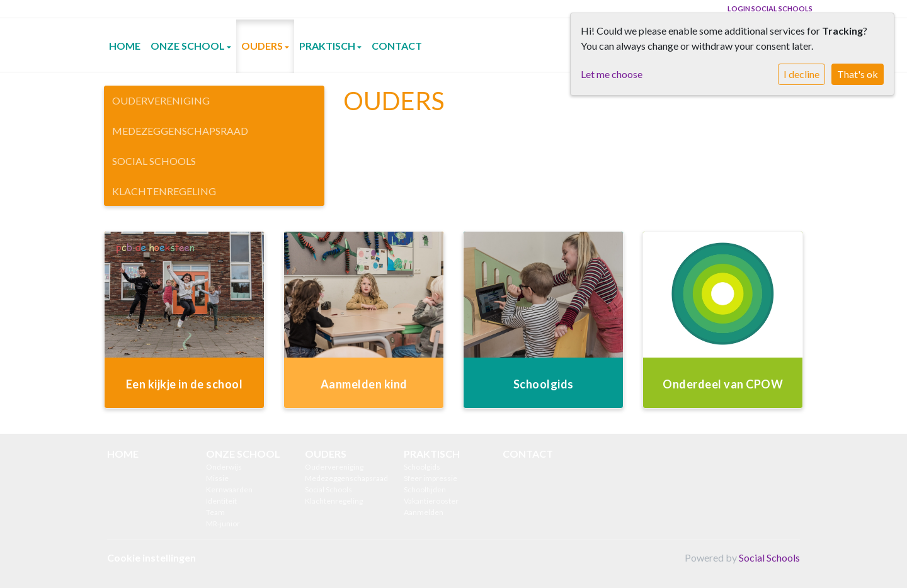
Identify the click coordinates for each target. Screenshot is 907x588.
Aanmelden (424, 512)
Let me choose (612, 74)
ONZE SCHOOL (189, 46)
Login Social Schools (770, 8)
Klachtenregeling (164, 191)
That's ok (858, 74)
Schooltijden (425, 489)
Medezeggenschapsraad (180, 131)
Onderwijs (224, 467)
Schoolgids (422, 467)
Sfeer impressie (431, 478)
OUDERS (263, 46)
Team (215, 512)
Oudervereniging (161, 100)
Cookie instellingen (151, 557)
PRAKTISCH (328, 46)
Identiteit (221, 501)
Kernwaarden (229, 489)
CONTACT (397, 46)
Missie (217, 478)
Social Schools (154, 161)
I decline (801, 74)
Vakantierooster (431, 501)
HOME (125, 46)
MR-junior (223, 523)
